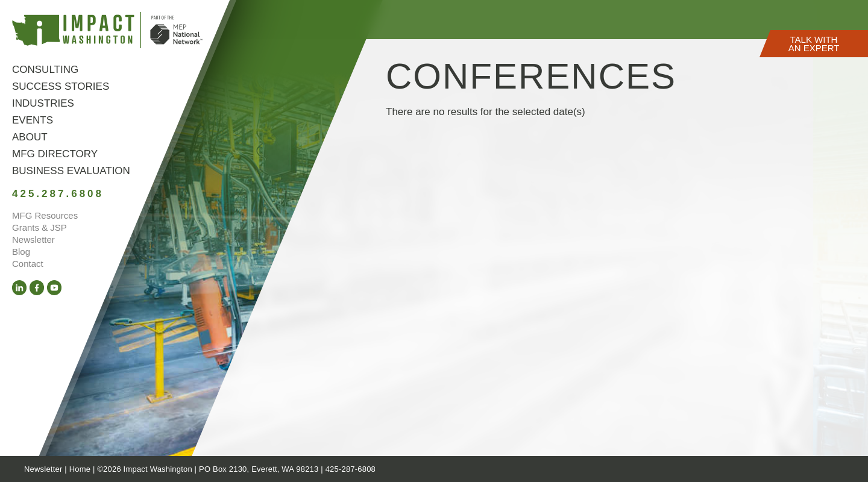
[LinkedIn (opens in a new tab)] (19, 288)
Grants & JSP (39, 227)
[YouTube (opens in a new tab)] (54, 288)
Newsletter (33, 239)
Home (80, 469)
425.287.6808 (58, 194)
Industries (43, 103)
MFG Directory (55, 154)
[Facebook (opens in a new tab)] (37, 288)
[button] (814, 44)
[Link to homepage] (107, 32)
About (30, 137)
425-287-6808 (351, 469)
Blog (21, 252)
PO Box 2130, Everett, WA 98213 (259, 469)
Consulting (45, 70)
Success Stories (61, 86)
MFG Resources (45, 215)
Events (33, 120)
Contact (28, 264)
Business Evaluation (71, 171)
